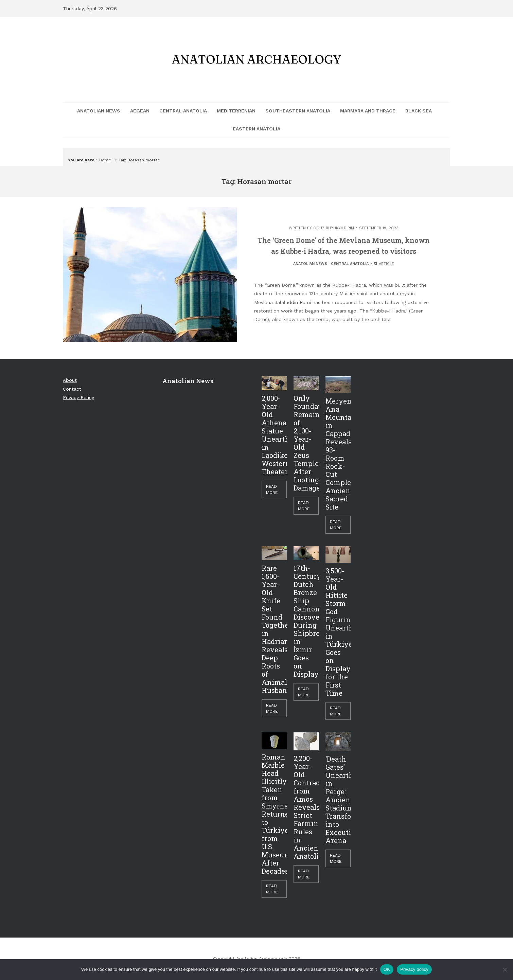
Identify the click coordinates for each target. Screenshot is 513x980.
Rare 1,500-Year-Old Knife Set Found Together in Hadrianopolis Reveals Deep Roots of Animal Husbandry (274, 629)
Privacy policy (414, 969)
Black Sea (419, 111)
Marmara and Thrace (368, 111)
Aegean (140, 111)
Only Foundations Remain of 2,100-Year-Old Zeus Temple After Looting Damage (306, 443)
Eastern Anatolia (256, 129)
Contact (72, 389)
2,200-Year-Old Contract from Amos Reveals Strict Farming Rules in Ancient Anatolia (306, 807)
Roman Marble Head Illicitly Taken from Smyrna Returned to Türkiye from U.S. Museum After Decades (274, 814)
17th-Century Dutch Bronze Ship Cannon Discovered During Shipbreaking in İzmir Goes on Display (306, 621)
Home (105, 160)
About (70, 380)
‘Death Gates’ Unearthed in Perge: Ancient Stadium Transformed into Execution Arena (338, 800)
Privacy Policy (78, 397)
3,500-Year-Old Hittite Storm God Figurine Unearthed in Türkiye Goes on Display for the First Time (338, 632)
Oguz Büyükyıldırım (334, 228)
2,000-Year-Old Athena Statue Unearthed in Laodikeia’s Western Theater (274, 435)
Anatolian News (99, 111)
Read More (272, 489)
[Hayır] (505, 969)
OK (387, 969)
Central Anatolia (183, 111)
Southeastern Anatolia (298, 111)
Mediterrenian (236, 111)
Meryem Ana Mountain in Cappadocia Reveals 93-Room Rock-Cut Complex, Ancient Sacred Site (338, 454)
